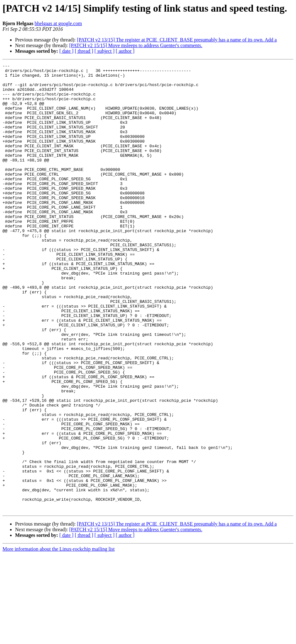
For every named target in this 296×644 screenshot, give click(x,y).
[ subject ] (105, 51)
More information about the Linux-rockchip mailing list (59, 639)
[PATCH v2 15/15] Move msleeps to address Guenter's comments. (136, 45)
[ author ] (125, 51)
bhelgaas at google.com (58, 23)
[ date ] (66, 51)
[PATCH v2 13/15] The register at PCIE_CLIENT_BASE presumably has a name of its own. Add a (177, 40)
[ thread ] (84, 51)
